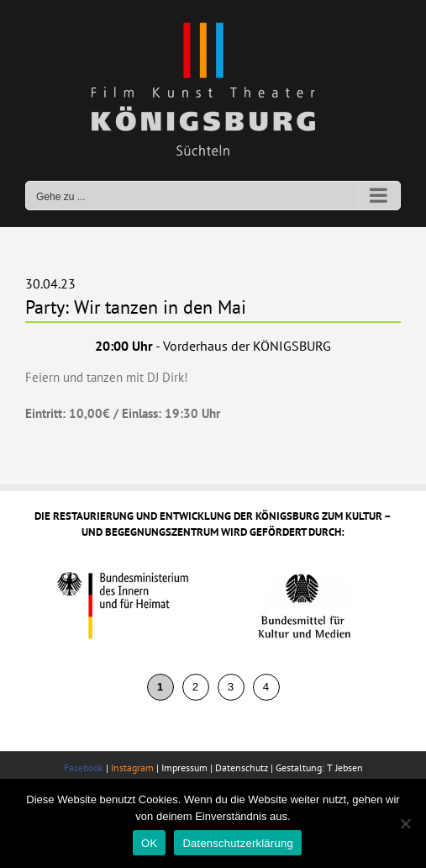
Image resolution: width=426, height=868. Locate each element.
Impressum (184, 767)
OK (149, 843)
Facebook (84, 767)
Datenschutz (242, 767)
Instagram (132, 767)
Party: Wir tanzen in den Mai (136, 307)
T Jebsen (345, 767)
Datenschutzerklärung (237, 843)
